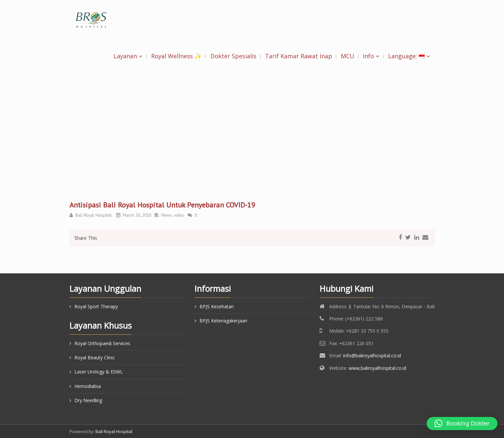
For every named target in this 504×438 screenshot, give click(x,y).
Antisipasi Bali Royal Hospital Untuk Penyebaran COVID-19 (162, 205)
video (179, 215)
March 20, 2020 (137, 215)
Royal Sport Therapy (96, 306)
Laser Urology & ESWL (99, 372)
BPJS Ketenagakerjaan (223, 321)
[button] (462, 424)
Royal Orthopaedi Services (102, 343)
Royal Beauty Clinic (95, 357)
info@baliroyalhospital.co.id (372, 356)
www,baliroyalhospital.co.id (377, 368)
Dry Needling (88, 400)
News (167, 215)
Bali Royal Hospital (93, 215)
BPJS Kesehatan (217, 306)
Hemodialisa (88, 386)
